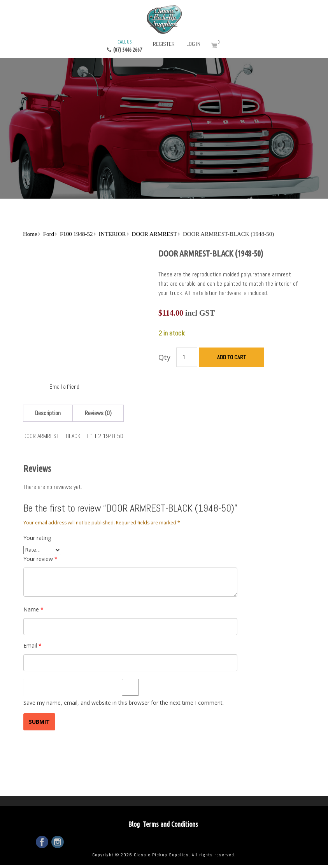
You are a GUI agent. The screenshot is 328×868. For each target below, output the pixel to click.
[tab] (48, 413)
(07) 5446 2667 (125, 45)
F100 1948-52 (76, 234)
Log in (193, 44)
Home (30, 234)
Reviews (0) (98, 413)
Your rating (37, 538)
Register (164, 44)
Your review (40, 559)
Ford (49, 234)
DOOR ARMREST (154, 234)
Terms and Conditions (170, 824)
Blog (134, 824)
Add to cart (232, 357)
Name (33, 609)
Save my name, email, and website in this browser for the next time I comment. (124, 703)
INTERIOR (112, 234)
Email (32, 645)
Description (48, 413)
